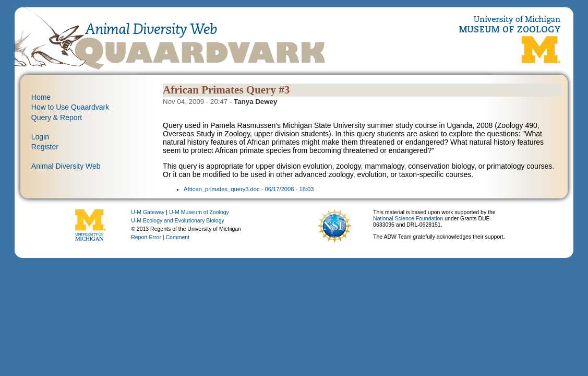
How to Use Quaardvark (70, 107)
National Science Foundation (408, 218)
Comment (178, 237)
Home (41, 97)
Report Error (146, 237)
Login (40, 137)
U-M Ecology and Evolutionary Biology (178, 220)
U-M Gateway (148, 212)
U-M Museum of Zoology (199, 212)
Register (45, 147)
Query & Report (57, 118)
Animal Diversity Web (66, 166)
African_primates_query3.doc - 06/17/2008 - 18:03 (249, 189)
